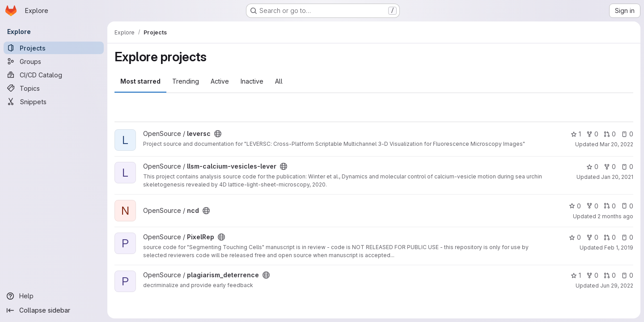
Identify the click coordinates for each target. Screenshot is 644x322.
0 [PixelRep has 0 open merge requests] (610, 237)
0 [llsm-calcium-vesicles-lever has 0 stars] (592, 167)
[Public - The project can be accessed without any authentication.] (218, 134)
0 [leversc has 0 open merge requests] (610, 134)
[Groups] (54, 61)
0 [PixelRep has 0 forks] (592, 237)
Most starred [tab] (140, 81)
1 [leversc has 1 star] (576, 134)
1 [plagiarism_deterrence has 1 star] (576, 275)
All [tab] (279, 81)
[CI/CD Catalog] (54, 75)
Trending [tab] (186, 81)
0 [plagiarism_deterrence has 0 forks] (592, 275)
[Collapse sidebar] (54, 310)
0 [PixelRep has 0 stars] (575, 237)
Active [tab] (220, 81)
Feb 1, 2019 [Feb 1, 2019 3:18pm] (619, 248)
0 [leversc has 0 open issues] (627, 134)
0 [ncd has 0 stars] (575, 206)
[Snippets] (54, 102)
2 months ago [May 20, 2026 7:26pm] (615, 216)
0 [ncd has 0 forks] (592, 206)
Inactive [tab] (252, 81)
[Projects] (54, 48)
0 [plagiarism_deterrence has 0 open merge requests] (610, 275)
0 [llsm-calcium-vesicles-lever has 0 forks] (610, 167)
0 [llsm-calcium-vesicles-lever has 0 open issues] (627, 167)
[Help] (54, 296)
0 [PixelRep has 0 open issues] (627, 237)
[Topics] (54, 88)
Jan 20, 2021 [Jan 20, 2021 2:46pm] (617, 177)
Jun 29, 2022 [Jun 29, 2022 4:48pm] (617, 286)
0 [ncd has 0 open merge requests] (610, 206)
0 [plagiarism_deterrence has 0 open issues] (627, 275)
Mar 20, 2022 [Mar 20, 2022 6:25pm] (616, 144)
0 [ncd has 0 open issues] (627, 206)
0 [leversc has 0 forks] (592, 134)
